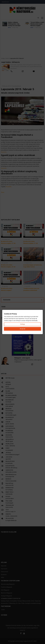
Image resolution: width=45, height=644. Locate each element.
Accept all (22, 329)
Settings (23, 324)
